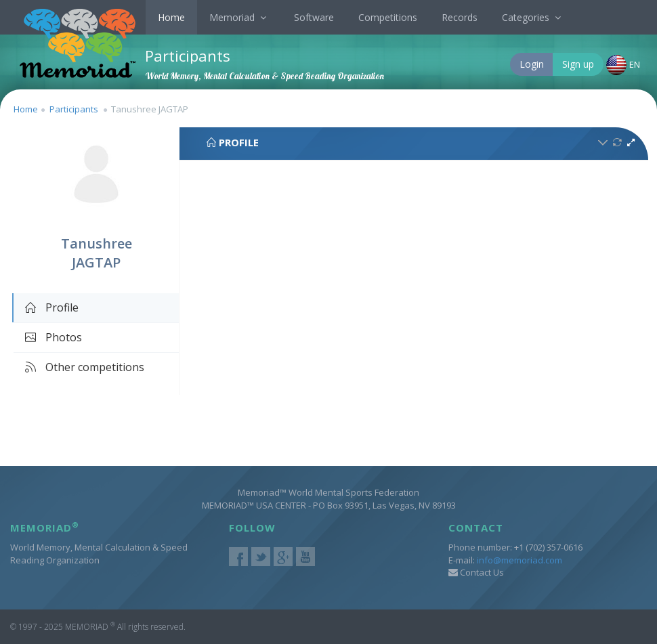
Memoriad (239, 17)
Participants (74, 109)
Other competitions (84, 367)
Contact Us (476, 572)
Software (314, 17)
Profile (51, 307)
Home (171, 17)
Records (460, 17)
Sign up (578, 64)
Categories (533, 17)
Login (532, 64)
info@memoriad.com (520, 560)
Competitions (388, 17)
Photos (53, 337)
